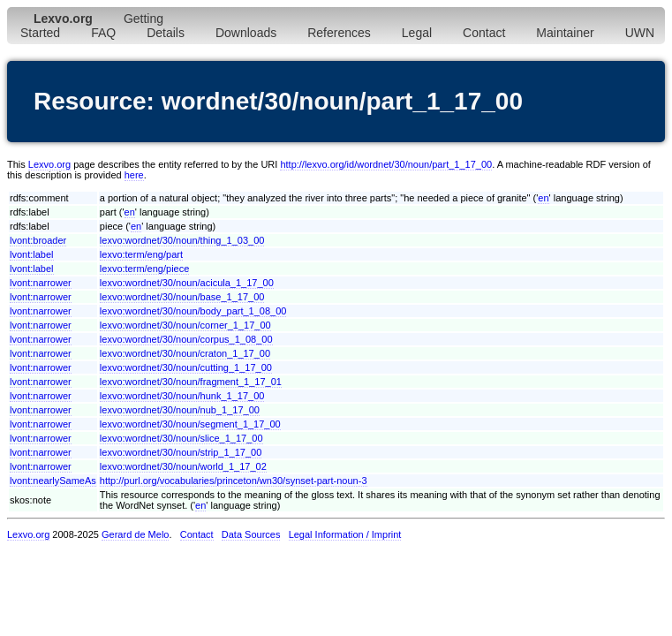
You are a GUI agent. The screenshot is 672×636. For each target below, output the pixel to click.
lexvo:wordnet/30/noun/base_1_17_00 (182, 297)
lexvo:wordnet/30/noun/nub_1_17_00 (180, 410)
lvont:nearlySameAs (53, 481)
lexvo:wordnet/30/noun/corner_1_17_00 (185, 325)
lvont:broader (38, 240)
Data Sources (251, 534)
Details (166, 33)
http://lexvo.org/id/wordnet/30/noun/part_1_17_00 (386, 164)
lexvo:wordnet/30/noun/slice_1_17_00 (181, 438)
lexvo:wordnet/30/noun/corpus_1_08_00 (186, 339)
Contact (484, 33)
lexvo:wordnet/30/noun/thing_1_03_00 (182, 240)
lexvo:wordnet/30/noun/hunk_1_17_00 (182, 396)
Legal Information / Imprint (345, 534)
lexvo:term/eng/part (141, 254)
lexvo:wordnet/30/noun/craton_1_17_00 (185, 353)
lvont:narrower (41, 283)
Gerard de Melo (135, 534)
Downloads (246, 33)
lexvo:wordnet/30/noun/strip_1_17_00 (181, 452)
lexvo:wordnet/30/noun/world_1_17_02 (183, 466)
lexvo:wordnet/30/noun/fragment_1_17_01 (191, 382)
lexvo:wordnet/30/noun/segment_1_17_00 (190, 424)
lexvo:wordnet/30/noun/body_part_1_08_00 (193, 311)
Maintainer (565, 33)
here (134, 175)
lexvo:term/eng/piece (145, 269)
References (339, 33)
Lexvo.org (49, 164)
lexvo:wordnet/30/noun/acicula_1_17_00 (187, 283)
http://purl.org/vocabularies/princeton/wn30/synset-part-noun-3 (234, 481)
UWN (640, 33)
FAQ (103, 33)
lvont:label (32, 254)
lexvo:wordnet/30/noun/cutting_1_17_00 (186, 367)
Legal (417, 33)
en (543, 198)
